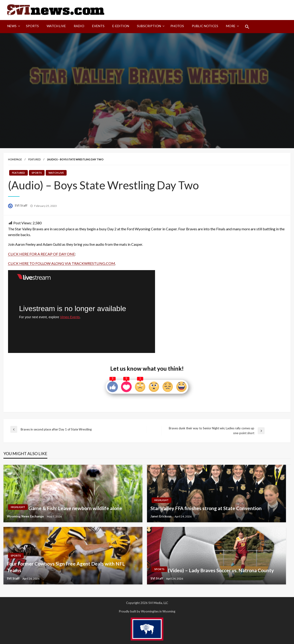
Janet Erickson (161, 516)
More (231, 26)
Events (98, 26)
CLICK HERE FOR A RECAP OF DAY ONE (41, 254)
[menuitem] (13, 27)
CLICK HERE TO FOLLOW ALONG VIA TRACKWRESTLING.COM (62, 263)
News (12, 26)
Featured (34, 159)
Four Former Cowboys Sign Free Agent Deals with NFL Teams (66, 567)
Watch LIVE (56, 26)
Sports (32, 26)
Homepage (15, 159)
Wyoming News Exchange (26, 516)
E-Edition (121, 26)
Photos (177, 26)
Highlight (18, 507)
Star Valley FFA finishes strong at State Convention (206, 508)
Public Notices (205, 26)
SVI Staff (21, 205)
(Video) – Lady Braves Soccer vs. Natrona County (221, 570)
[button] (247, 27)
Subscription (149, 26)
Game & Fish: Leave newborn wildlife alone (75, 508)
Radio (79, 26)
